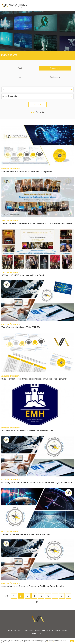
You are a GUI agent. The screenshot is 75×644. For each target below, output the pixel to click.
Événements (55, 68)
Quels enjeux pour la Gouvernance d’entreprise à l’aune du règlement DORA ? (37, 483)
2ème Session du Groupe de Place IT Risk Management (27, 172)
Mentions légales (16, 631)
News (20, 77)
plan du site (37, 634)
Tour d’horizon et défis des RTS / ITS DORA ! (21, 327)
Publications (55, 77)
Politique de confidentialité (38, 631)
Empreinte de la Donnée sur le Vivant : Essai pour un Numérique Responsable (37, 224)
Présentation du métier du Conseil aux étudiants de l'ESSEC (29, 431)
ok (72, 641)
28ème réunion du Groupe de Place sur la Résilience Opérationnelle (33, 586)
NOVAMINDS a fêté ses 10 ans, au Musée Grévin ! (24, 275)
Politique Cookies (59, 631)
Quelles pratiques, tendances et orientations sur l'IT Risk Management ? (34, 379)
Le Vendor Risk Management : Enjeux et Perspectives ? (27, 534)
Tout (20, 68)
